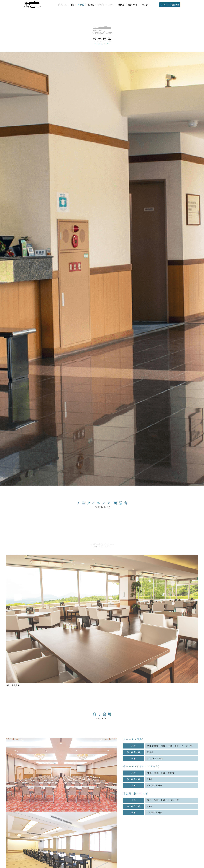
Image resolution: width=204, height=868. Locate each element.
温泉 (72, 5)
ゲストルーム (62, 5)
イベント (111, 5)
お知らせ (101, 5)
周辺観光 (121, 5)
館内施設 (81, 5)
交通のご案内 (133, 5)
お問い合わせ (145, 5)
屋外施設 (91, 5)
